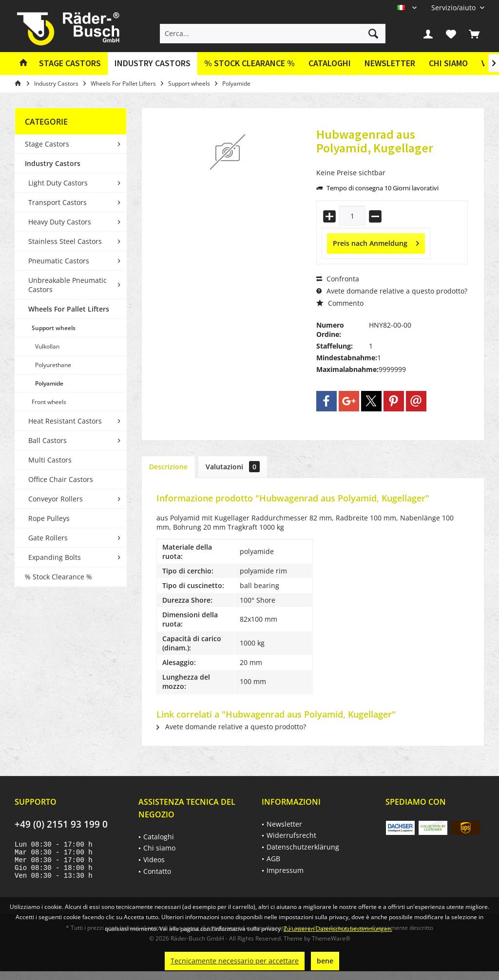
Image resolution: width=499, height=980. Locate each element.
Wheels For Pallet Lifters (69, 309)
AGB (273, 859)
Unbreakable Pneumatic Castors (67, 285)
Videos (154, 860)
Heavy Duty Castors (60, 222)
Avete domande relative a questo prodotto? (392, 291)
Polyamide (49, 383)
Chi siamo (448, 63)
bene (325, 961)
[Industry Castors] (153, 64)
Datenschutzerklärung (303, 847)
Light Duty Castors (58, 183)
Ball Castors (48, 440)
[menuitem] (454, 8)
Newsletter (390, 63)
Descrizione (168, 467)
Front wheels (49, 402)
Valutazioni (233, 467)
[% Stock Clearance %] (249, 64)
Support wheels (54, 328)
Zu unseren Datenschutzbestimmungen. (338, 929)
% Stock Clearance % (58, 577)
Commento (340, 303)
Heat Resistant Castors (65, 421)
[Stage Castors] (70, 64)
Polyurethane (53, 365)
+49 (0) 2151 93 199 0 (61, 824)
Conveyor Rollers (56, 499)
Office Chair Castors (61, 479)
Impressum (285, 870)
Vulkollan (47, 346)
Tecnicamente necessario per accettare (235, 961)
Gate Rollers (48, 538)
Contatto (157, 871)
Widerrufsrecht (291, 835)
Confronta (338, 279)
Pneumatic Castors (59, 261)
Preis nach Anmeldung (376, 242)
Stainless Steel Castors (65, 241)
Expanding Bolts (55, 557)
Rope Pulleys (49, 518)
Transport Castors (58, 202)
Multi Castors (50, 460)
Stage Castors (47, 144)
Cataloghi (330, 63)
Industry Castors (53, 163)
